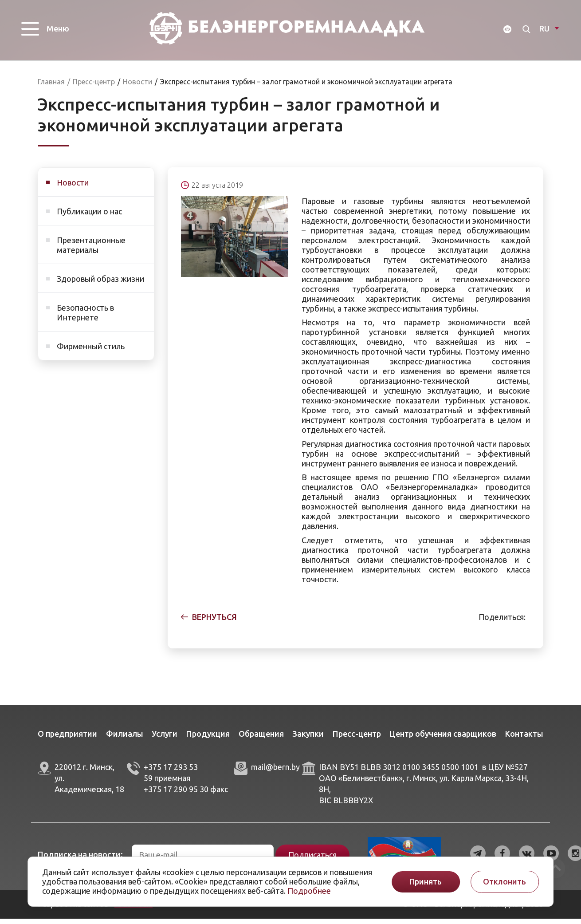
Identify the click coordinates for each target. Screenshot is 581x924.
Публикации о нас (89, 217)
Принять (426, 882)
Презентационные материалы (91, 250)
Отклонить (504, 882)
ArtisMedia (133, 909)
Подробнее (309, 891)
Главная (51, 87)
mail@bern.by (275, 772)
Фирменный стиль (91, 351)
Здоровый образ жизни (100, 284)
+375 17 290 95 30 (176, 794)
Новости (73, 188)
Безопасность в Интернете (85, 318)
